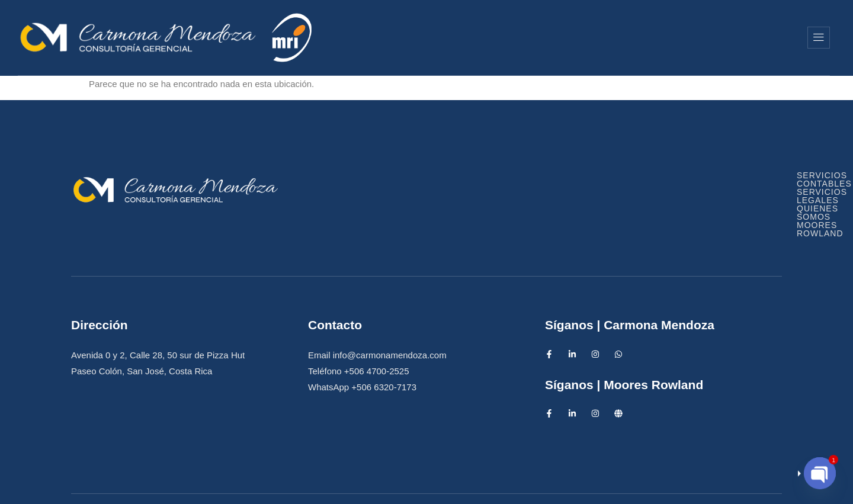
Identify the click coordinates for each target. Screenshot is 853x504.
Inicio (425, 37)
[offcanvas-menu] (819, 38)
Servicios (507, 37)
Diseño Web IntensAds (499, 484)
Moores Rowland (733, 37)
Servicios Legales (567, 185)
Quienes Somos (613, 37)
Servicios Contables (436, 185)
